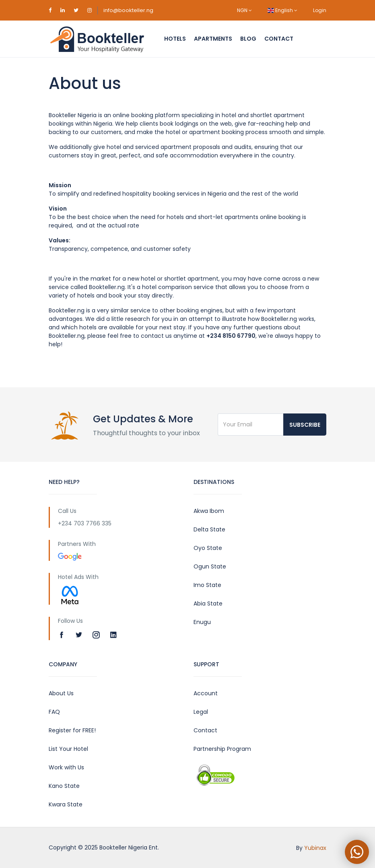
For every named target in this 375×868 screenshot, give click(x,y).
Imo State (207, 585)
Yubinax (315, 847)
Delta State (209, 529)
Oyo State (208, 548)
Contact (279, 39)
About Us (61, 693)
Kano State (64, 786)
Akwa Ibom (209, 511)
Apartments (213, 39)
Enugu (202, 622)
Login (320, 10)
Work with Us (66, 767)
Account (206, 693)
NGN (244, 10)
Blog (248, 39)
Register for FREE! (72, 730)
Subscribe (305, 425)
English (282, 10)
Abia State (208, 603)
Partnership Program (222, 749)
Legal (201, 712)
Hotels (175, 39)
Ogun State (210, 566)
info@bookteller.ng (128, 10)
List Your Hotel (68, 749)
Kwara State (66, 804)
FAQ (54, 712)
